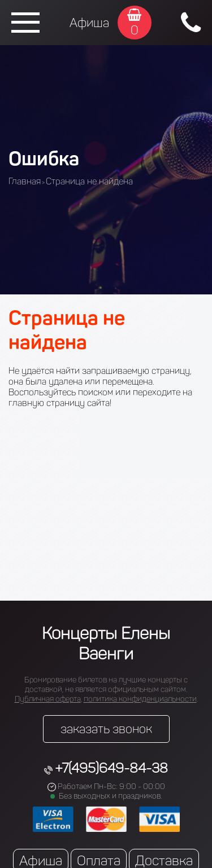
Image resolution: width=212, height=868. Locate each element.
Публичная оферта (48, 699)
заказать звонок (106, 729)
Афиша (89, 23)
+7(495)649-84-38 (111, 768)
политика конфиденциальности (140, 699)
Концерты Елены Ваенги (106, 644)
